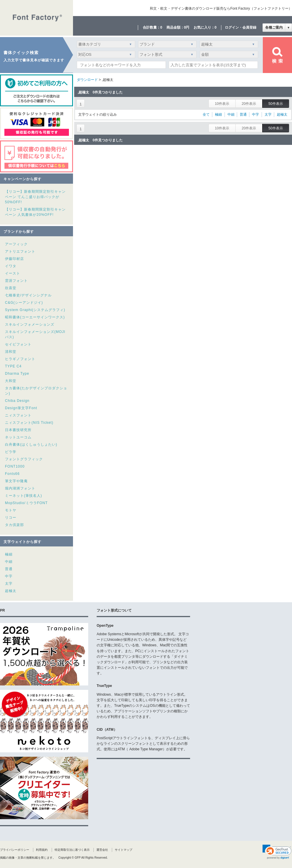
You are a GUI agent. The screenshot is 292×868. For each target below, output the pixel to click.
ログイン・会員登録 (241, 27)
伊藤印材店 (14, 259)
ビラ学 (11, 452)
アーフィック (16, 244)
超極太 (11, 591)
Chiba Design (17, 401)
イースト (13, 273)
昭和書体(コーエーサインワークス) (35, 317)
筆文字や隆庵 (16, 481)
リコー (11, 518)
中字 (9, 576)
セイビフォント (18, 344)
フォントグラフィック (24, 459)
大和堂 (11, 381)
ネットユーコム (18, 437)
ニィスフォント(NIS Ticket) (29, 423)
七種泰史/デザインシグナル (28, 295)
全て (206, 114)
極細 (9, 554)
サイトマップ (124, 850)
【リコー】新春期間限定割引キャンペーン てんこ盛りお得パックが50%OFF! (35, 197)
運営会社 (102, 850)
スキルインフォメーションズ (30, 324)
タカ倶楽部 (14, 525)
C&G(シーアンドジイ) (24, 303)
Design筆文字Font (21, 408)
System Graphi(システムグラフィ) (35, 310)
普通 (9, 569)
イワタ (11, 266)
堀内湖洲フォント (20, 488)
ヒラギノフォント (20, 359)
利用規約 (42, 850)
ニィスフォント (18, 415)
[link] (277, 852)
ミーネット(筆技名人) (24, 496)
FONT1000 (15, 466)
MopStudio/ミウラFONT (26, 503)
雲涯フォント (16, 281)
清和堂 (11, 352)
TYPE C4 (13, 366)
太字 (9, 584)
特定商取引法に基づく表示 (72, 850)
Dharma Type (17, 374)
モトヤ (11, 510)
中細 (9, 562)
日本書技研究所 (18, 430)
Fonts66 (12, 474)
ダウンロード (87, 80)
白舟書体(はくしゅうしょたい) (31, 445)
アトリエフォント (20, 251)
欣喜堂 (11, 288)
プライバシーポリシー (15, 850)
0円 (187, 27)
